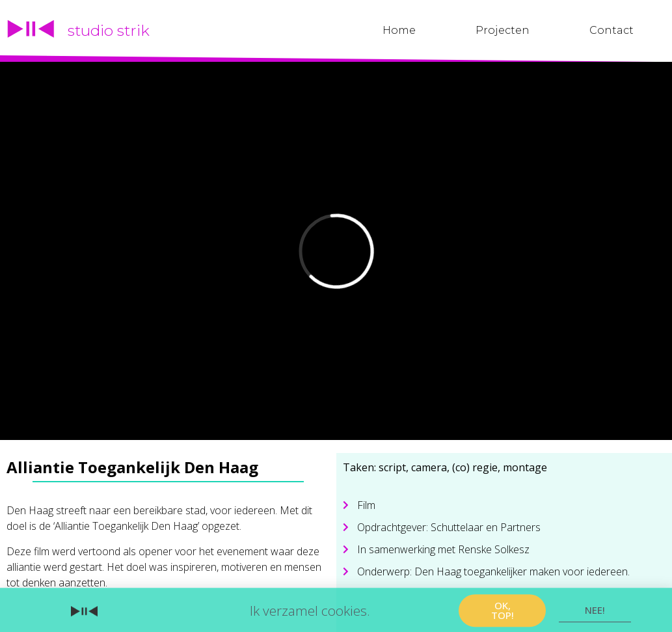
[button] (502, 614)
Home (399, 30)
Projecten (503, 30)
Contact (612, 30)
